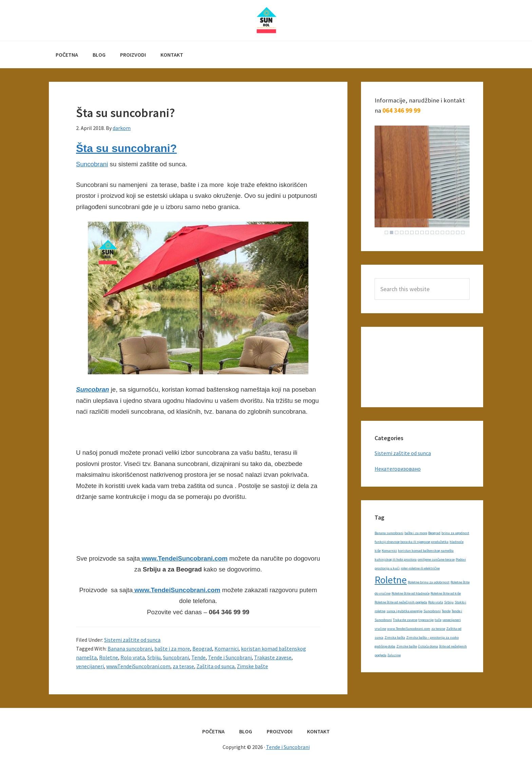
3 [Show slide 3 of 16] (397, 232)
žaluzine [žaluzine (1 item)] (394, 655)
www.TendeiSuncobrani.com (184, 558)
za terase (183, 666)
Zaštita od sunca (215, 666)
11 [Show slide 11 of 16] (437, 232)
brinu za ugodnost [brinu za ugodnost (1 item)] (455, 533)
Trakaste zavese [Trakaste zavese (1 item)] (405, 620)
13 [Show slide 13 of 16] (448, 232)
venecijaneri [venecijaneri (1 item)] (452, 620)
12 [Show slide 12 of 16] (442, 232)
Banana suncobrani (130, 649)
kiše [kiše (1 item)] (378, 551)
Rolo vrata (133, 657)
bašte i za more (172, 649)
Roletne (109, 657)
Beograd (202, 649)
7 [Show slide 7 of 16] (417, 232)
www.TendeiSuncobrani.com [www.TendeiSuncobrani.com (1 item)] (409, 629)
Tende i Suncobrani (266, 20)
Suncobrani (92, 164)
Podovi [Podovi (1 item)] (461, 559)
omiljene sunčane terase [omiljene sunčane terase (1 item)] (436, 559)
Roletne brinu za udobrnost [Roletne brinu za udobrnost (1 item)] (429, 582)
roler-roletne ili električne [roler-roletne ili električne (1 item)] (420, 568)
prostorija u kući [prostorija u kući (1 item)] (387, 568)
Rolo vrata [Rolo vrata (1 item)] (436, 602)
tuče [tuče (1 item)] (438, 620)
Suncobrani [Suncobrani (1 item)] (432, 611)
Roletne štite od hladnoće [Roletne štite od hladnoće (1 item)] (411, 593)
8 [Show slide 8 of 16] (422, 232)
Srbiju (154, 657)
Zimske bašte (252, 666)
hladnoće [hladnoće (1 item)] (457, 542)
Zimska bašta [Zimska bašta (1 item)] (395, 637)
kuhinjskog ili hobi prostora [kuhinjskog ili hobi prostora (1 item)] (396, 559)
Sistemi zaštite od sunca (132, 640)
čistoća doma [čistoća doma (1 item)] (428, 646)
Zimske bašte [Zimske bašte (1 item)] (407, 646)
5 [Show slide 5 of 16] (407, 232)
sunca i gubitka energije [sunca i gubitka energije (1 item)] (404, 611)
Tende (198, 657)
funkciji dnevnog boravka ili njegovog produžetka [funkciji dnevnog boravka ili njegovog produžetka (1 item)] (412, 542)
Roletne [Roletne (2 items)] (391, 580)
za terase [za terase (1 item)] (438, 629)
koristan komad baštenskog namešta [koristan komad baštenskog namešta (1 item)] (426, 551)
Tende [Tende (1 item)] (446, 611)
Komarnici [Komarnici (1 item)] (389, 551)
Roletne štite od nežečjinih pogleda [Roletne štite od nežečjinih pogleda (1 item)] (401, 602)
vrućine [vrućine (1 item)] (380, 629)
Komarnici (226, 649)
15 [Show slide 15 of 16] (458, 232)
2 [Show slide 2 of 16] (392, 232)
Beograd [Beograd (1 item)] (434, 533)
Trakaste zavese (273, 657)
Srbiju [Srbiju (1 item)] (449, 602)
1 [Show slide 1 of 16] (386, 232)
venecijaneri (90, 666)
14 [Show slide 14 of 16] (453, 232)
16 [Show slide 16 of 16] (463, 232)
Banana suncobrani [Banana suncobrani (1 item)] (389, 533)
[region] (422, 182)
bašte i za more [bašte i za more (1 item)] (416, 533)
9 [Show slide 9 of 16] (427, 232)
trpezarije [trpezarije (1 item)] (426, 620)
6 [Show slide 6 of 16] (412, 232)
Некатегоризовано (398, 469)
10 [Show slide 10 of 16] (432, 232)
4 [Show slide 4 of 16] (402, 232)
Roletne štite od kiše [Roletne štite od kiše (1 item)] (446, 593)
